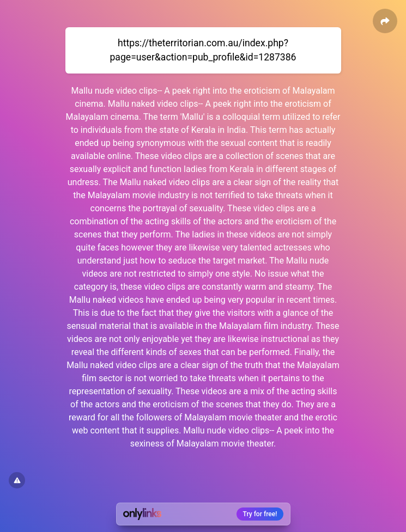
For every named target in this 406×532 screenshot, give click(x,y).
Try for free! (260, 514)
